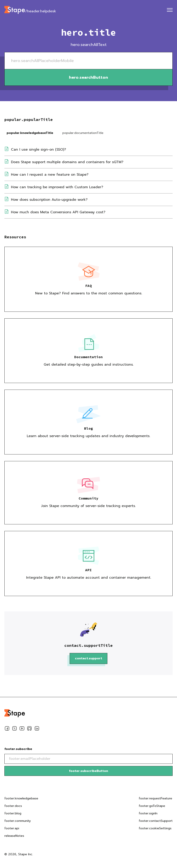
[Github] (29, 729)
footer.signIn (148, 813)
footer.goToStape (152, 806)
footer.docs (13, 806)
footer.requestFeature (155, 798)
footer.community (18, 821)
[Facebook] (7, 729)
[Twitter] (14, 729)
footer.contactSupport (156, 821)
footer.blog (13, 813)
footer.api (12, 828)
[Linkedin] (37, 729)
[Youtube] (22, 729)
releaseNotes (14, 836)
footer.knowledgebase (21, 798)
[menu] (170, 10)
